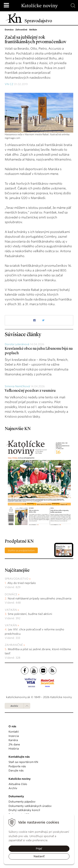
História (14, 749)
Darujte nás (16, 770)
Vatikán (11, 610)
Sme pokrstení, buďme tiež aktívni (30, 614)
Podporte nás (17, 766)
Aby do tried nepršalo (22, 583)
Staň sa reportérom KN (23, 762)
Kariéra (13, 740)
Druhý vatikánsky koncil (24, 810)
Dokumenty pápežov (22, 802)
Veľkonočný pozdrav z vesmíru (30, 391)
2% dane (14, 744)
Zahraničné (14, 645)
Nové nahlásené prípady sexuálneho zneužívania (40, 598)
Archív (14, 706)
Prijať (39, 849)
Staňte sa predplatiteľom (21, 550)
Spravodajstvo (17, 579)
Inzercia (14, 736)
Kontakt (14, 732)
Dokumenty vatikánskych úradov (30, 806)
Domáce (11, 594)
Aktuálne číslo (18, 784)
